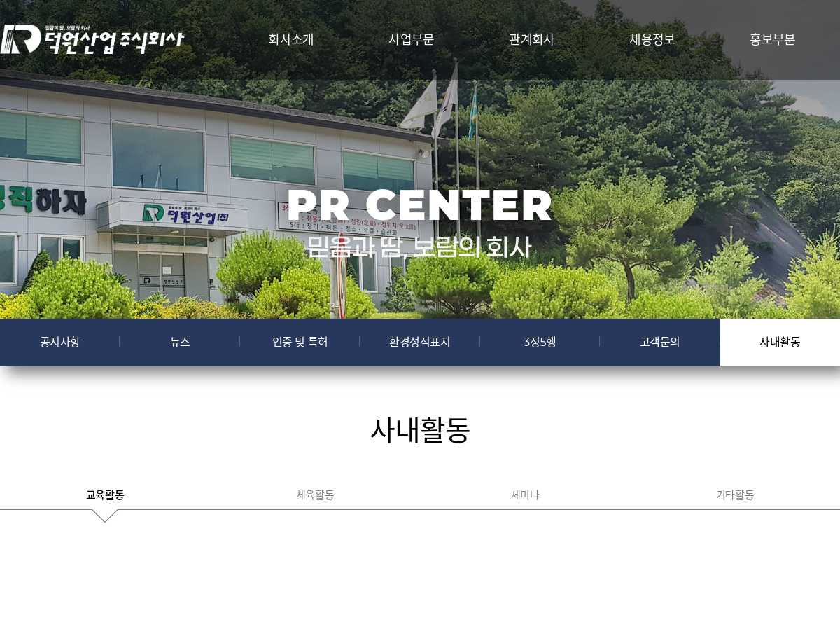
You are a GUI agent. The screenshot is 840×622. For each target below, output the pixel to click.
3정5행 (540, 342)
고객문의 (660, 342)
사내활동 (780, 342)
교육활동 (105, 495)
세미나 (525, 495)
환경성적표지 (420, 342)
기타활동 (735, 495)
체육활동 (315, 495)
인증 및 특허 (300, 342)
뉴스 (180, 342)
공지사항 (60, 342)
